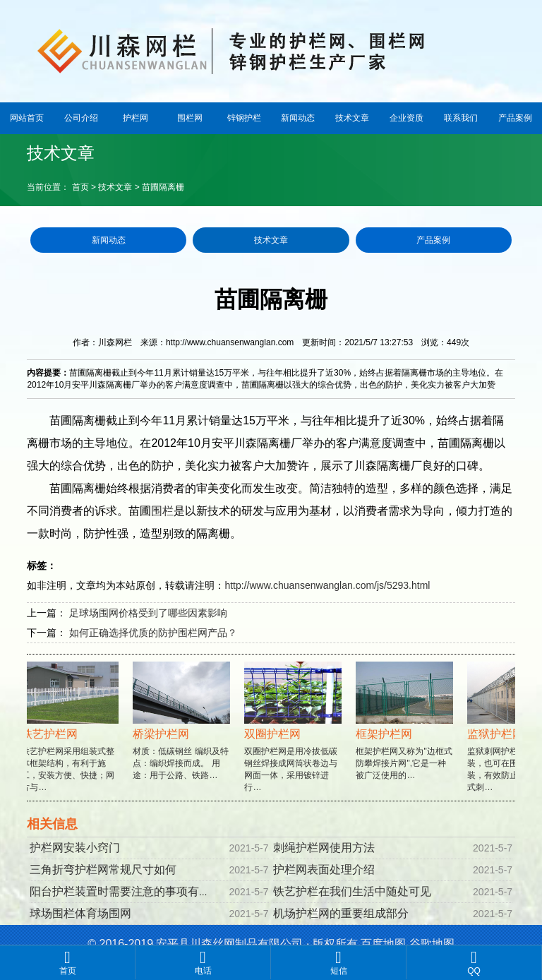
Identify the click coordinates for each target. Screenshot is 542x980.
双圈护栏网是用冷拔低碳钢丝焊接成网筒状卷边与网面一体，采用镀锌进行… (294, 740)
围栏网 (190, 118)
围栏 (162, 511)
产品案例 (515, 118)
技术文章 (352, 118)
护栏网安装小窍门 (75, 848)
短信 (338, 962)
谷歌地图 (432, 944)
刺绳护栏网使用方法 (324, 848)
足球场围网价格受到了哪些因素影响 (148, 613)
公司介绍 (81, 118)
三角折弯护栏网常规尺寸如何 (103, 870)
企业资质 (406, 118)
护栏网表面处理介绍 (324, 870)
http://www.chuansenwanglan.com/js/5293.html (327, 585)
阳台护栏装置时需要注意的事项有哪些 (126, 891)
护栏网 (135, 118)
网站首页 (27, 118)
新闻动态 (298, 118)
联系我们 (461, 118)
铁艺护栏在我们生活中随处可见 (352, 891)
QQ (474, 962)
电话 (203, 962)
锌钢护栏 (244, 118)
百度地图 (383, 944)
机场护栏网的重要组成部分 (341, 913)
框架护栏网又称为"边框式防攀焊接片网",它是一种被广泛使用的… (406, 734)
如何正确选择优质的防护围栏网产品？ (153, 633)
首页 (80, 187)
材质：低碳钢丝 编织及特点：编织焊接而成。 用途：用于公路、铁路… (183, 734)
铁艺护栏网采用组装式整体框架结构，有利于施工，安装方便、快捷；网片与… (71, 740)
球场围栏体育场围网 (80, 913)
